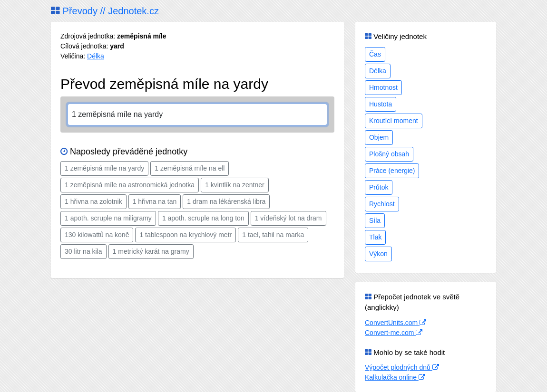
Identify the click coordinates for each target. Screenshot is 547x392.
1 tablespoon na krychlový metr (186, 235)
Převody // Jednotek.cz (105, 11)
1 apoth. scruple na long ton (203, 218)
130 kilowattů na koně (97, 235)
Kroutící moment (394, 121)
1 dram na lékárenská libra (226, 201)
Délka (96, 56)
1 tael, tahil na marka (273, 235)
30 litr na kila (83, 251)
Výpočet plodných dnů (402, 367)
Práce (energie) (392, 171)
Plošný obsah (389, 154)
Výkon (378, 254)
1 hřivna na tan (155, 201)
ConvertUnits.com (396, 323)
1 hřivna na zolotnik (93, 201)
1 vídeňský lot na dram (288, 218)
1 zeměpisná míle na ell (190, 168)
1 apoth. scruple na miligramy (108, 218)
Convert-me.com (394, 333)
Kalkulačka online (395, 377)
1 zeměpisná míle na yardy (104, 168)
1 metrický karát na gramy (151, 251)
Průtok (379, 187)
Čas (375, 54)
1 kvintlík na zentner (235, 185)
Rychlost (382, 204)
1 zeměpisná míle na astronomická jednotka (130, 185)
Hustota (381, 104)
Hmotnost (383, 87)
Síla (375, 220)
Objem (379, 137)
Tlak (375, 237)
